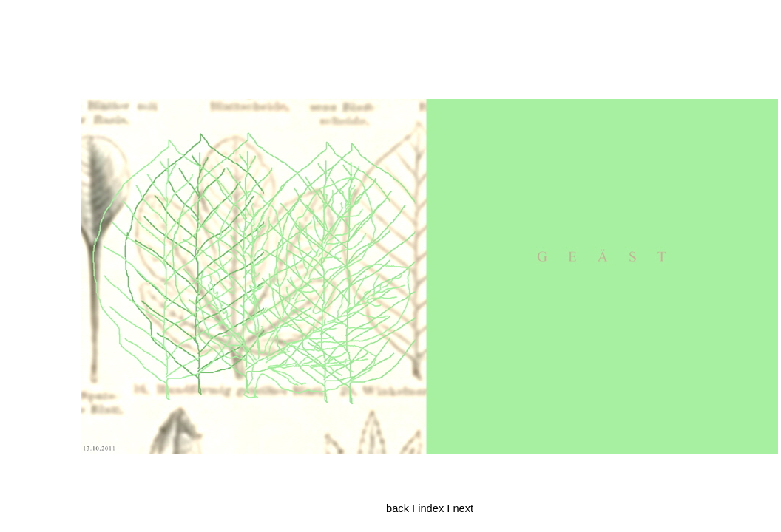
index (431, 508)
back (398, 508)
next (463, 508)
